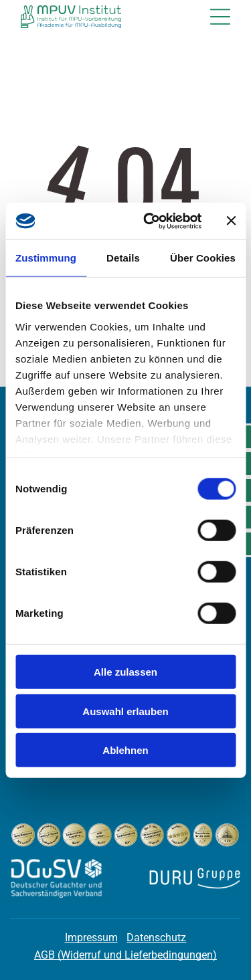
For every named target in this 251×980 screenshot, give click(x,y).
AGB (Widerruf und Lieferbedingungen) (125, 955)
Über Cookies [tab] (203, 258)
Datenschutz (156, 938)
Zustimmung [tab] (46, 258)
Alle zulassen (125, 672)
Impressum (91, 938)
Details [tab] (123, 258)
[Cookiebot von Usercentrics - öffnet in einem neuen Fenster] (150, 221)
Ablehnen (125, 750)
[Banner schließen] (231, 221)
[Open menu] (220, 17)
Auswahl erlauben (125, 711)
